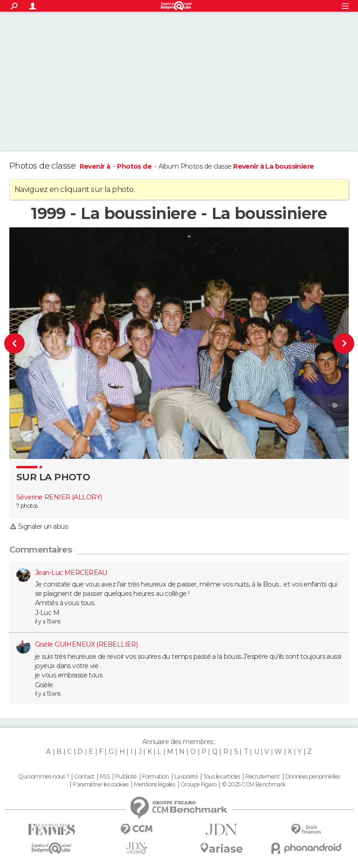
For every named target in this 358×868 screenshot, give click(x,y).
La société (186, 777)
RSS (105, 777)
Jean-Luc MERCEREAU (71, 573)
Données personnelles (313, 777)
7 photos (27, 506)
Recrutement (262, 777)
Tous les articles (221, 777)
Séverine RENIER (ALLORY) (59, 497)
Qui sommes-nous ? (43, 777)
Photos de (135, 166)
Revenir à (96, 166)
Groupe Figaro (199, 785)
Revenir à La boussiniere (274, 166)
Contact (84, 777)
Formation (155, 777)
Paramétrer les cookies (101, 785)
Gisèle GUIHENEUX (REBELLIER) (86, 644)
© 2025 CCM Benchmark (254, 785)
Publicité (126, 777)
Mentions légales (154, 785)
